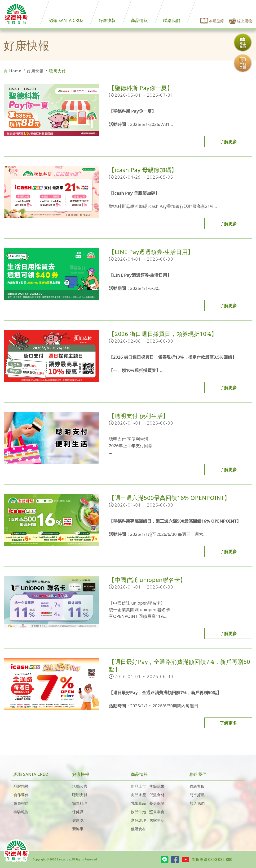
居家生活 (157, 820)
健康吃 (78, 820)
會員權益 (21, 803)
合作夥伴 (21, 795)
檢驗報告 (21, 812)
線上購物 (241, 21)
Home (13, 71)
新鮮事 (78, 829)
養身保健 (157, 803)
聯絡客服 (197, 786)
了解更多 (228, 142)
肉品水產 (138, 795)
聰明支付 (80, 795)
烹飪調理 (138, 820)
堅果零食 (157, 812)
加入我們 (197, 803)
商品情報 (139, 20)
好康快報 (107, 20)
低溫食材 (157, 795)
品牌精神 (21, 786)
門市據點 (197, 795)
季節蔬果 (157, 786)
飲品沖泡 (138, 812)
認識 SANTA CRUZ (66, 20)
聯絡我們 (172, 20)
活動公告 (80, 786)
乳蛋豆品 (138, 803)
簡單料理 (80, 803)
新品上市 (138, 786)
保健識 (78, 812)
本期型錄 (212, 21)
